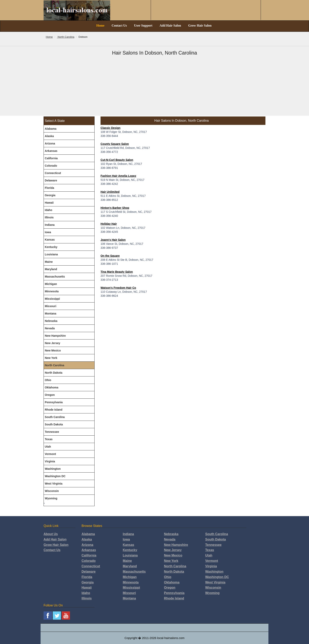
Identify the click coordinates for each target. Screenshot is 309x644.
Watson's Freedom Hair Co (118, 288)
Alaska (49, 136)
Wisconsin (52, 491)
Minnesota (52, 291)
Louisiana (51, 254)
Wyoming (51, 498)
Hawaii (49, 203)
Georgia (50, 195)
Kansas (50, 240)
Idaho (48, 210)
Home (100, 25)
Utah (48, 447)
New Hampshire (55, 336)
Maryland (51, 269)
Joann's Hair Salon (113, 240)
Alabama (51, 129)
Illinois (49, 217)
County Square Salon (115, 144)
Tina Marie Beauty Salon (117, 272)
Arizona (50, 143)
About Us (51, 534)
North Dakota (54, 373)
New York (51, 358)
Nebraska (51, 321)
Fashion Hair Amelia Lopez (118, 176)
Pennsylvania (54, 402)
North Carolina (54, 365)
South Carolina (55, 417)
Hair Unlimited (110, 192)
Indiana (50, 225)
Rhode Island (54, 410)
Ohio (48, 380)
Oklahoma (52, 387)
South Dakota (54, 424)
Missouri (51, 306)
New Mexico (53, 350)
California (51, 158)
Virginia (50, 461)
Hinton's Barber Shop (115, 208)
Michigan (51, 284)
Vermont (50, 454)
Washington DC (55, 476)
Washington (53, 469)
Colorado (51, 166)
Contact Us (119, 25)
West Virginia (54, 484)
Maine (49, 262)
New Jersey (52, 343)
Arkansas (51, 151)
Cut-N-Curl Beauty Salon (117, 160)
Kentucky (51, 247)
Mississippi (52, 299)
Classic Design (111, 128)
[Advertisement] (154, 86)
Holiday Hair (109, 224)
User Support (143, 25)
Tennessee (52, 432)
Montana (51, 314)
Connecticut (53, 173)
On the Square (110, 256)
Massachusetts (55, 277)
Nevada (50, 328)
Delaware (51, 180)
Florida (49, 188)
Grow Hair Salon (200, 25)
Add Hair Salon (170, 25)
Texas (49, 439)
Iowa (48, 232)
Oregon (50, 395)
